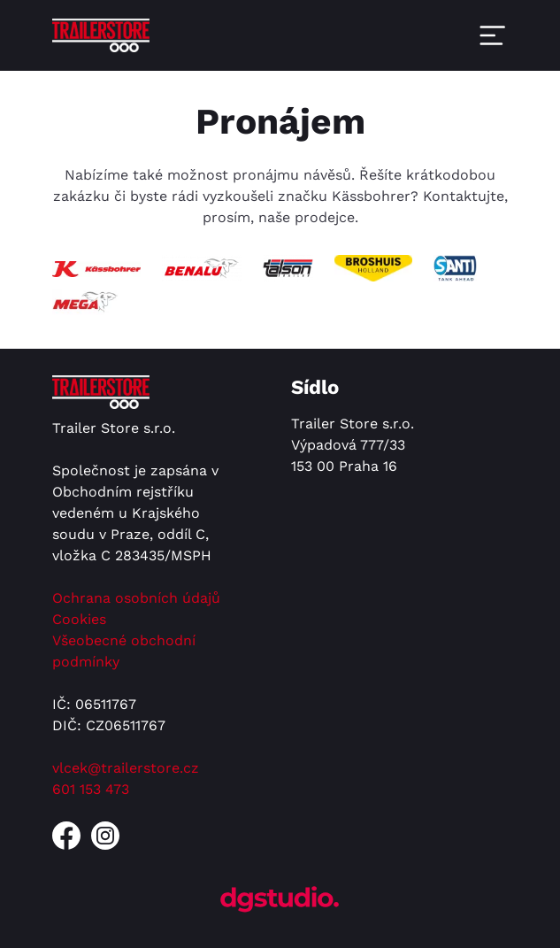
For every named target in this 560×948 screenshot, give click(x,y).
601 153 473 (91, 789)
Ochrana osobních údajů (136, 598)
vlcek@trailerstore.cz (126, 768)
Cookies (79, 619)
